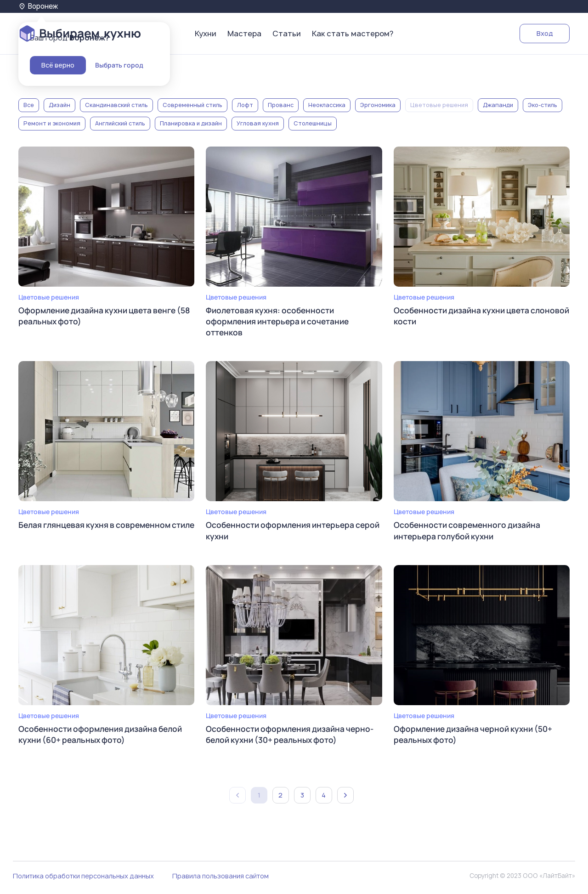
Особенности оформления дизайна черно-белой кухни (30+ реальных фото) (293, 737)
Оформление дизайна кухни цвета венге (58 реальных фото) (101, 316)
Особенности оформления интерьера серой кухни (283, 532)
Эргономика (378, 105)
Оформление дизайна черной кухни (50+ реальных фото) (477, 737)
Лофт (245, 105)
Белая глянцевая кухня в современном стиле (98, 532)
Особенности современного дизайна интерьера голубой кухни (469, 532)
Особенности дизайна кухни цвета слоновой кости (464, 316)
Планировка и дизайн (191, 123)
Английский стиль (120, 123)
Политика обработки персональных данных (83, 879)
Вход (545, 33)
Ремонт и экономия (52, 123)
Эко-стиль (543, 105)
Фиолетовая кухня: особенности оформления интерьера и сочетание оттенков (280, 322)
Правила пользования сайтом (220, 879)
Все (29, 105)
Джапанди (498, 105)
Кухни (206, 34)
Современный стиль (192, 105)
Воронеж (39, 6)
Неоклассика (327, 105)
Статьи (287, 34)
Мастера (244, 34)
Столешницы (313, 123)
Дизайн (59, 105)
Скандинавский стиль (116, 105)
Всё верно (58, 65)
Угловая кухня (258, 123)
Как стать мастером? (353, 34)
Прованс (281, 105)
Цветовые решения (439, 105)
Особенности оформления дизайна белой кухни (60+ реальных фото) (104, 737)
